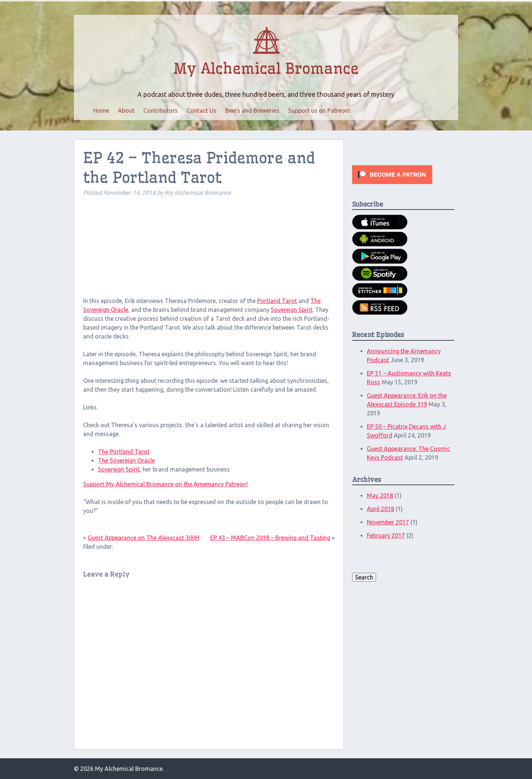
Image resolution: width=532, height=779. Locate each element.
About (126, 110)
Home (101, 110)
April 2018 (381, 509)
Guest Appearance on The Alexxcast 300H (144, 538)
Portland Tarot (277, 301)
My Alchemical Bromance (266, 69)
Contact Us (202, 110)
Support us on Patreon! (319, 110)
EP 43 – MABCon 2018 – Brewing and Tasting (270, 538)
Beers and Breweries (252, 110)
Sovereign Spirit (292, 310)
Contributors (161, 110)
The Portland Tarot (124, 452)
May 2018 (380, 496)
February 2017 (386, 535)
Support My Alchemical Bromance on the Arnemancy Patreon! (166, 484)
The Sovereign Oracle (126, 460)
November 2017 (388, 522)
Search (364, 577)
